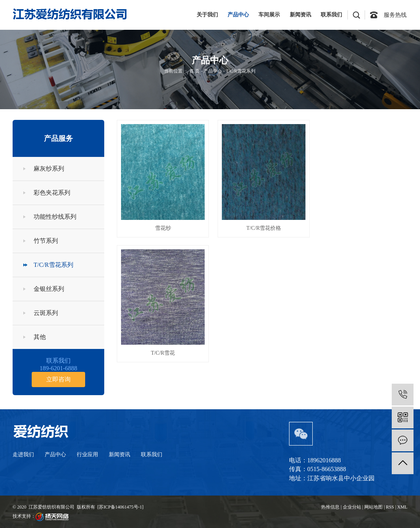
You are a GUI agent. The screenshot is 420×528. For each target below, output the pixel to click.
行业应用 (87, 455)
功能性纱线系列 (55, 217)
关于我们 (207, 15)
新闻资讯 (300, 15)
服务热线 (395, 15)
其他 (40, 337)
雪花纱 (162, 227)
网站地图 (373, 507)
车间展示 (269, 15)
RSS (390, 507)
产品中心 (238, 15)
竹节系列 (46, 241)
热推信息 (330, 507)
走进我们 (23, 455)
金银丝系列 (49, 289)
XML (402, 507)
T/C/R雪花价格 (262, 227)
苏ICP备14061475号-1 (120, 507)
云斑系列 (46, 313)
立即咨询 (58, 379)
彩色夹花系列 (52, 193)
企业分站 (352, 507)
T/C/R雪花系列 (241, 71)
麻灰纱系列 (49, 169)
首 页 (195, 71)
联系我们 (331, 15)
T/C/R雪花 (362, 227)
